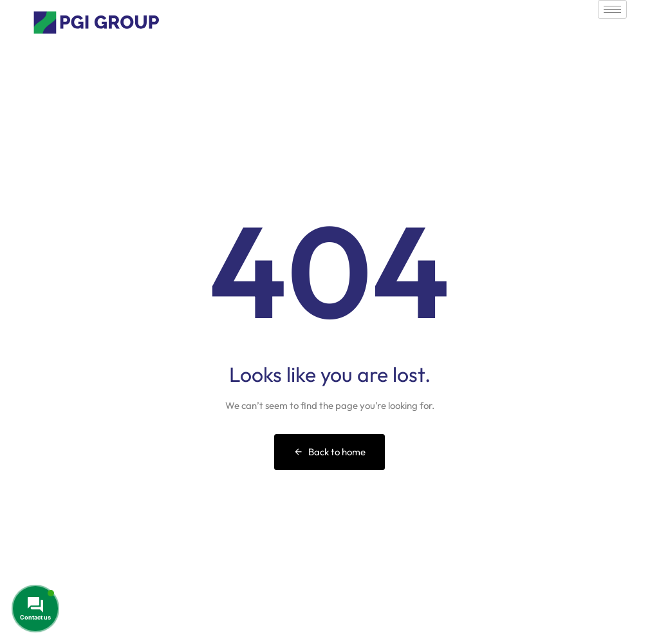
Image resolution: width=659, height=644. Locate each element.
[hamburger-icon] (612, 9)
